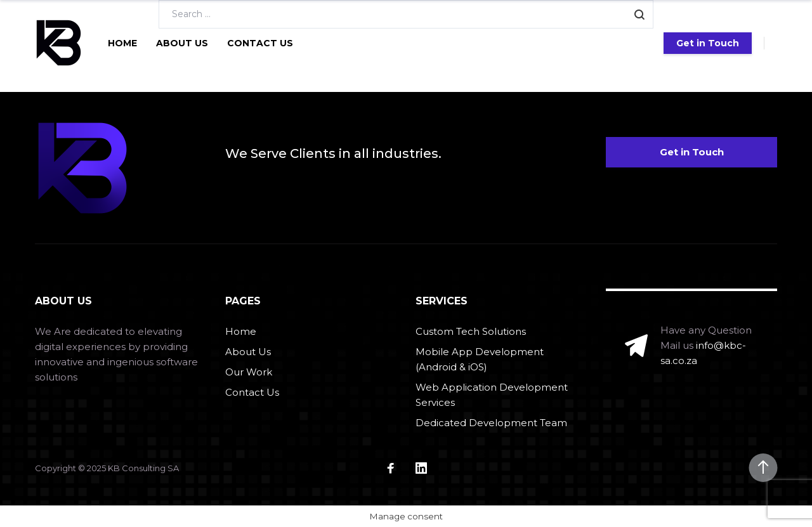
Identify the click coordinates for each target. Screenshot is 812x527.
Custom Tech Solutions (471, 331)
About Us (182, 43)
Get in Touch (708, 43)
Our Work (249, 372)
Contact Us (260, 43)
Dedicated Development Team (491, 423)
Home (122, 43)
